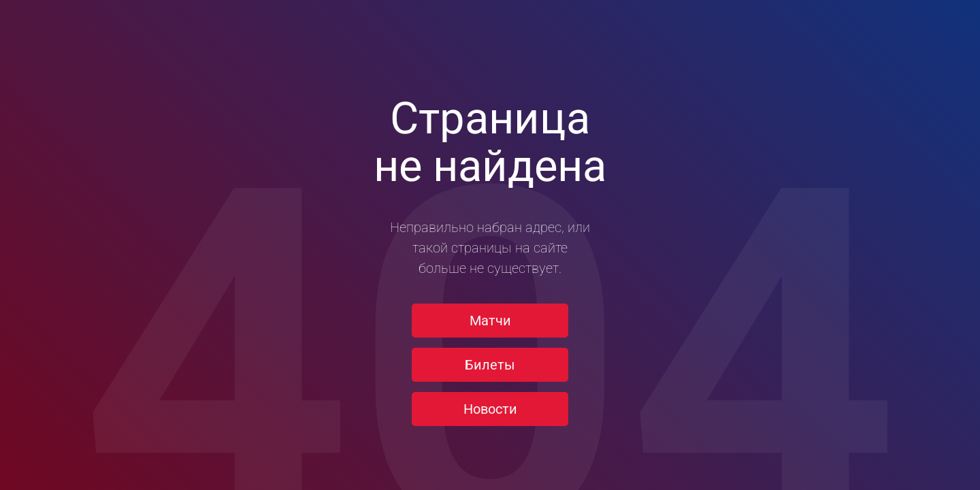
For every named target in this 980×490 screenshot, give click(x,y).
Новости (490, 409)
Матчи (490, 321)
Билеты (490, 365)
